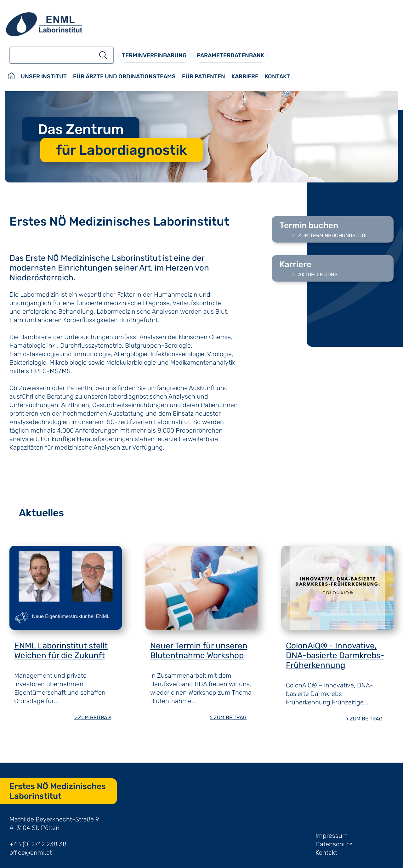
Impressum (332, 836)
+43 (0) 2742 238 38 (38, 844)
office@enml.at (31, 853)
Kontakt (326, 853)
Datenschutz (334, 844)
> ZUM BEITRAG (93, 717)
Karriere (295, 264)
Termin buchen (309, 225)
